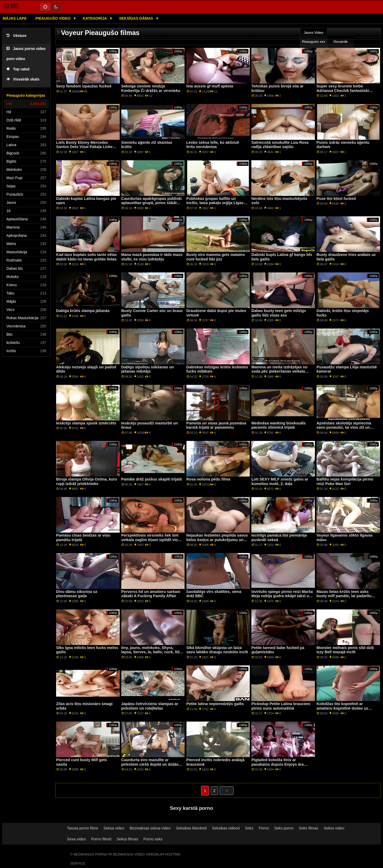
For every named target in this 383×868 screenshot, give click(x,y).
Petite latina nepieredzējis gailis (215, 704)
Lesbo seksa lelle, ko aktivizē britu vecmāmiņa (213, 145)
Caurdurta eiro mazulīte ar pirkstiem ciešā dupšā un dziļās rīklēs (150, 764)
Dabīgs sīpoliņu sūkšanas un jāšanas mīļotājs (148, 369)
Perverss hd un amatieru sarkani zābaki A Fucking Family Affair (151, 594)
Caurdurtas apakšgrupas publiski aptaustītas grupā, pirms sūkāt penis (151, 203)
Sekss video (334, 828)
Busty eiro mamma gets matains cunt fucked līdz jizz (216, 257)
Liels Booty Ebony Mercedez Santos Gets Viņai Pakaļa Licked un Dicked (86, 147)
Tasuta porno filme (83, 828)
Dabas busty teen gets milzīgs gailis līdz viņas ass (279, 313)
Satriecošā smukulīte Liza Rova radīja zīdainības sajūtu (280, 145)
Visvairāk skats (23, 79)
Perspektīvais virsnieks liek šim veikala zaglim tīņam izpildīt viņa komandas (151, 540)
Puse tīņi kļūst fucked (336, 199)
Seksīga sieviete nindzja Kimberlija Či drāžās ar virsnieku (151, 88)
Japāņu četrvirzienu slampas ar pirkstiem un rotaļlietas (150, 706)
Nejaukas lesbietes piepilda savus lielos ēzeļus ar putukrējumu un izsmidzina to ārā (217, 540)
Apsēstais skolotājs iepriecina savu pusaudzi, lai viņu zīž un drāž (344, 427)
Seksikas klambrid (191, 828)
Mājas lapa (15, 18)
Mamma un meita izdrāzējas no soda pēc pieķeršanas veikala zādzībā (279, 371)
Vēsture (16, 36)
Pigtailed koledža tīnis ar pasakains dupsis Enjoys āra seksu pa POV (277, 764)
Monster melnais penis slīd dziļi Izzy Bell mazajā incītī (345, 650)
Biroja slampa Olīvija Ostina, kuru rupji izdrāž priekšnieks (87, 481)
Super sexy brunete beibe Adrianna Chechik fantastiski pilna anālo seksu (343, 90)
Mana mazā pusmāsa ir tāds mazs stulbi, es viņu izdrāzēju (152, 257)
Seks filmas (309, 828)
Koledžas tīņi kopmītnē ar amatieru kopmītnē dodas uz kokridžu (342, 708)
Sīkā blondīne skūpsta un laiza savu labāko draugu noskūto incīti (217, 650)
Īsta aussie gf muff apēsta (210, 86)
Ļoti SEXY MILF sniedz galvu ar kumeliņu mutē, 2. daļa (280, 481)
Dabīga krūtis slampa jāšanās (83, 311)
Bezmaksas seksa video (150, 828)
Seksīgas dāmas (137, 18)
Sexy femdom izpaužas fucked (84, 86)
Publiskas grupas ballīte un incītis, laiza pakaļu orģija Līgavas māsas (217, 203)
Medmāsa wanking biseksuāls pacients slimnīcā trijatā (278, 425)
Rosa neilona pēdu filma (208, 479)
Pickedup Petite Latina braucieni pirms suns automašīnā (281, 706)
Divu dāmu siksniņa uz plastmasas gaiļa (77, 594)
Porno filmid (101, 839)
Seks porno (284, 828)
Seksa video (114, 828)
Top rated (18, 69)
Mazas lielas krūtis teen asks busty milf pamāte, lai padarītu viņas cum (344, 596)
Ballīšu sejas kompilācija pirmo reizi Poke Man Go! (345, 481)
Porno (264, 828)
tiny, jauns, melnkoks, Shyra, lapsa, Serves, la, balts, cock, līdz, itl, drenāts (152, 652)
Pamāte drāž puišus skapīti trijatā (151, 479)
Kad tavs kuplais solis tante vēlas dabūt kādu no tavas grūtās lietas (86, 257)
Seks (249, 828)
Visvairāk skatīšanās (340, 46)
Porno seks (153, 839)
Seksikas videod (226, 828)
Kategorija (95, 18)
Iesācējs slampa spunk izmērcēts (86, 423)
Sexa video (76, 839)
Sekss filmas (127, 839)
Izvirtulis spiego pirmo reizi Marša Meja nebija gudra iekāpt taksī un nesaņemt (282, 596)
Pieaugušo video (53, 18)
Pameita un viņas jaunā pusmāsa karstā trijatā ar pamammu (216, 425)
